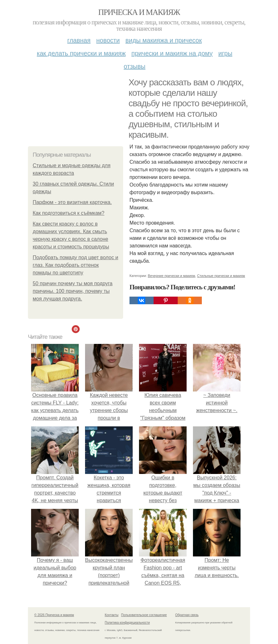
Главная (79, 40)
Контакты (112, 615)
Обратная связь (187, 615)
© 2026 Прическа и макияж (54, 615)
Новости (108, 40)
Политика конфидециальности (127, 623)
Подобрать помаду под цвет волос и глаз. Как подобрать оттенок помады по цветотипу (76, 265)
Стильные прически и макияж (221, 276)
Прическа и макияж (139, 12)
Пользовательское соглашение (144, 615)
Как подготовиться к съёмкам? (69, 213)
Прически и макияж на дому (172, 53)
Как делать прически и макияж (81, 53)
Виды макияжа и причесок (164, 40)
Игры (225, 53)
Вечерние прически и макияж (172, 276)
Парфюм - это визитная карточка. (72, 202)
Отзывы (135, 66)
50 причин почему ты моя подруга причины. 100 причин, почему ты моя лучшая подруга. (73, 291)
